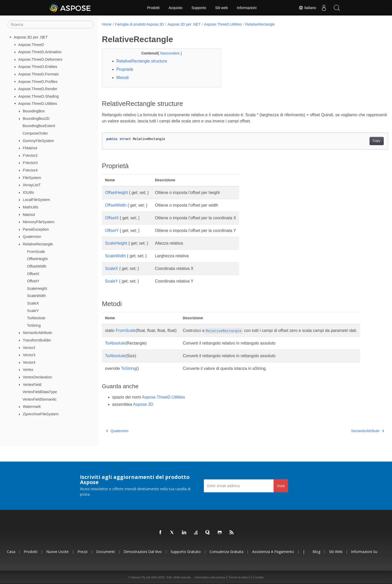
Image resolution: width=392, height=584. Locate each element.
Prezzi (82, 552)
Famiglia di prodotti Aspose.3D (140, 24)
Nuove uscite (57, 552)
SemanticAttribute (37, 333)
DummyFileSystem (38, 141)
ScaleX (33, 303)
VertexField (32, 384)
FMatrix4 (30, 148)
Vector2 (29, 347)
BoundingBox (34, 111)
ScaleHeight (37, 289)
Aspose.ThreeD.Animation (40, 52)
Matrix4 (29, 214)
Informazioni (247, 8)
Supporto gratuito (186, 552)
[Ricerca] (51, 25)
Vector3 (29, 355)
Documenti (106, 552)
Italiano (307, 8)
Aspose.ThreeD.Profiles (38, 81)
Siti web (222, 8)
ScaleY (33, 310)
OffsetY (33, 281)
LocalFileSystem (36, 200)
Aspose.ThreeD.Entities (38, 67)
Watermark (32, 407)
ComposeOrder (35, 133)
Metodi (123, 78)
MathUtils (30, 207)
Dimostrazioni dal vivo (143, 552)
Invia (281, 486)
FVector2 (30, 155)
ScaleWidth (37, 296)
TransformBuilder (37, 340)
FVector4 (30, 170)
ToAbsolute (36, 318)
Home (107, 24)
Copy (357, 141)
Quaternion (32, 237)
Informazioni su (364, 552)
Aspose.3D (143, 404)
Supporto (199, 8)
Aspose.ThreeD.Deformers (40, 59)
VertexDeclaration (37, 377)
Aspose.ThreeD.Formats (39, 74)
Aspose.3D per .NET (31, 37)
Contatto (258, 577)
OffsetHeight (37, 259)
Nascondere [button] (166, 53)
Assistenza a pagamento (273, 552)
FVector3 (30, 163)
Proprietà (125, 69)
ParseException (36, 229)
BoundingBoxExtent (39, 126)
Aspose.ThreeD (31, 44)
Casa (11, 552)
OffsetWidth (37, 266)
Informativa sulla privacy (210, 577)
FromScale (36, 251)
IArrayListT (32, 185)
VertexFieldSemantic (39, 399)
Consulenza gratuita (226, 552)
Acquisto (175, 8)
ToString (34, 325)
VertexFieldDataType (40, 392)
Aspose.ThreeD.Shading (39, 96)
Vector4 (29, 362)
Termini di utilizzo (239, 577)
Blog (316, 552)
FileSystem (32, 177)
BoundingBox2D (36, 119)
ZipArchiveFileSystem (41, 414)
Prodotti (153, 8)
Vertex (28, 370)
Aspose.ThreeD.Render (38, 89)
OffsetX (33, 274)
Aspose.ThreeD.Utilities (38, 104)
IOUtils (28, 192)
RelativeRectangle (38, 244)
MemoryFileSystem (39, 222)
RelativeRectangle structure (142, 61)
